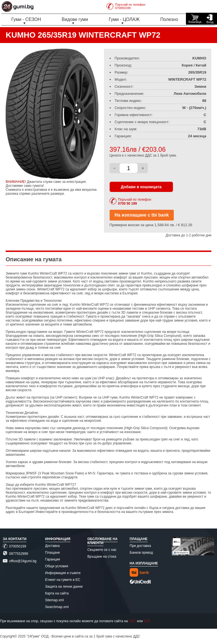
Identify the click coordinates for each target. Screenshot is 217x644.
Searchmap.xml (57, 607)
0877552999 (15, 554)
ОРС (133, 621)
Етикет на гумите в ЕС (63, 580)
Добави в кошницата (141, 187)
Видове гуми (75, 19)
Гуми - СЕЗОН (26, 19)
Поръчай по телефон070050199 (126, 6)
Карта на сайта (57, 593)
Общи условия (57, 566)
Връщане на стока (102, 557)
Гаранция (53, 559)
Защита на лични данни (64, 587)
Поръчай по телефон (135, 202)
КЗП (147, 621)
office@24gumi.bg (20, 561)
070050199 (14, 546)
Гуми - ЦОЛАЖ (124, 19)
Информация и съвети (63, 573)
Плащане (53, 553)
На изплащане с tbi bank (142, 215)
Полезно (169, 19)
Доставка (53, 546)
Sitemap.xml (55, 600)
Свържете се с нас (102, 550)
